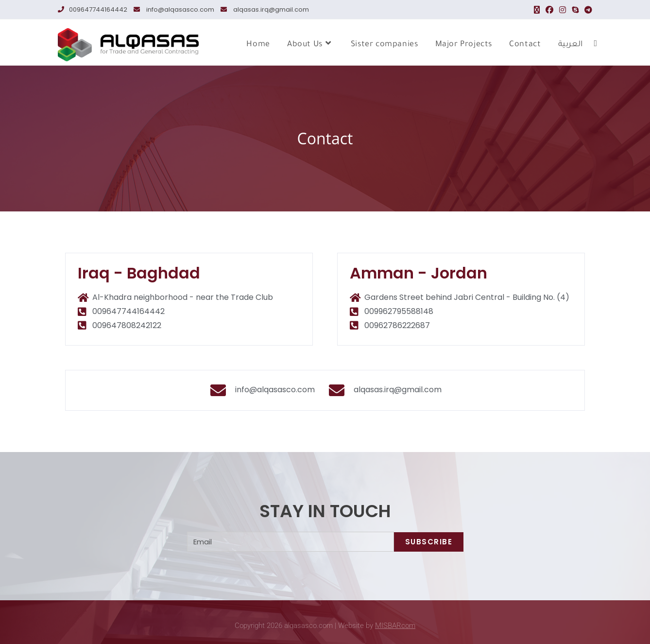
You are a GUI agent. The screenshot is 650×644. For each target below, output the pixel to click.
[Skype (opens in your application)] (575, 10)
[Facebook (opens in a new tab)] (549, 10)
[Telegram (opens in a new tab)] (587, 10)
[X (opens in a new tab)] (537, 10)
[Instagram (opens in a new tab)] (563, 10)
